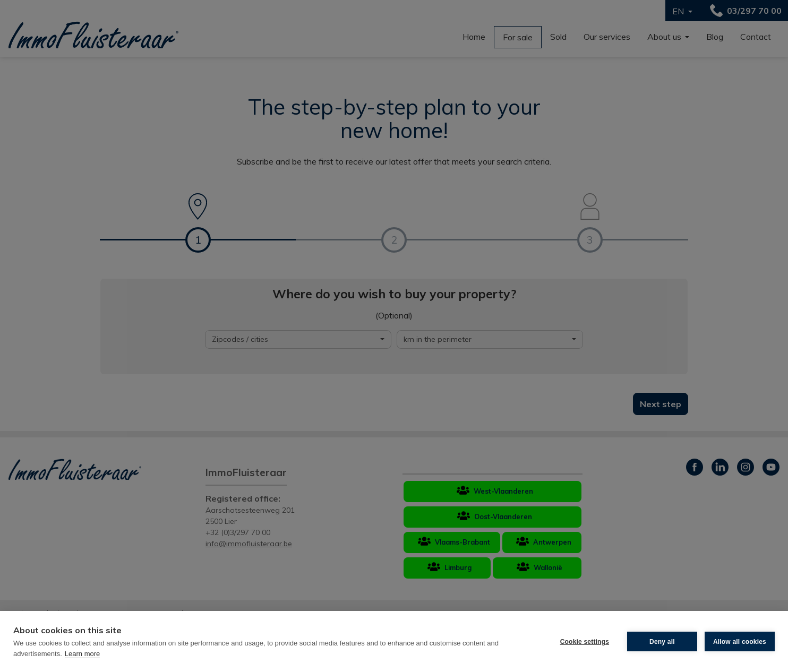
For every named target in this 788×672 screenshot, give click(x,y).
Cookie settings (585, 642)
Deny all (662, 642)
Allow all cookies (740, 642)
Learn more (82, 654)
